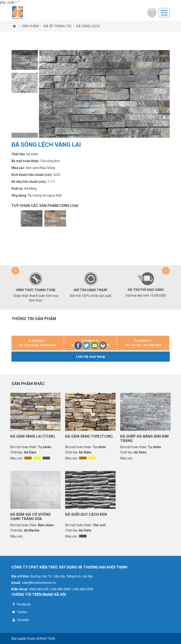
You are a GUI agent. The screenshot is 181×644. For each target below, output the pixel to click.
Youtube (20, 620)
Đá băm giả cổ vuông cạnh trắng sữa (31, 517)
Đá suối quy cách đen (86, 514)
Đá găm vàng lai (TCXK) (33, 436)
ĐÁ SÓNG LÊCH (88, 26)
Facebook (21, 605)
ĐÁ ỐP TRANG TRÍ (57, 26)
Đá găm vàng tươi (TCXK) (89, 436)
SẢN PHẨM (30, 26)
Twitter (19, 613)
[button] (25, 53)
